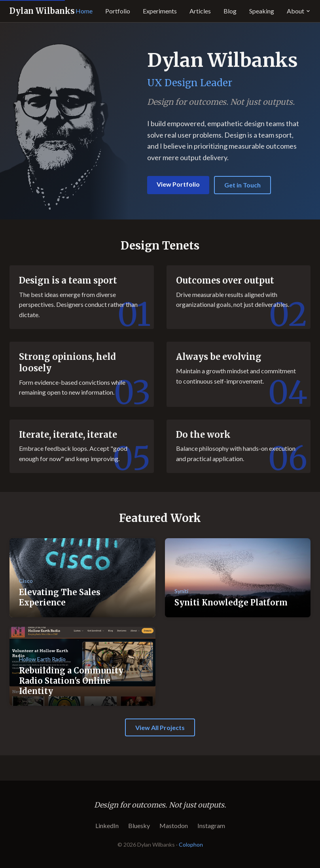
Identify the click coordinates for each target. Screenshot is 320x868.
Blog (230, 11)
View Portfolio (178, 184)
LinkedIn (107, 825)
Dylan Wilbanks (42, 11)
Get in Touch (242, 185)
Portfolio (118, 11)
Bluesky (139, 825)
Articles (200, 11)
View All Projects (160, 727)
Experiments (160, 11)
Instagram (211, 825)
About (299, 11)
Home (84, 11)
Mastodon (174, 825)
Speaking (262, 11)
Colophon (191, 844)
